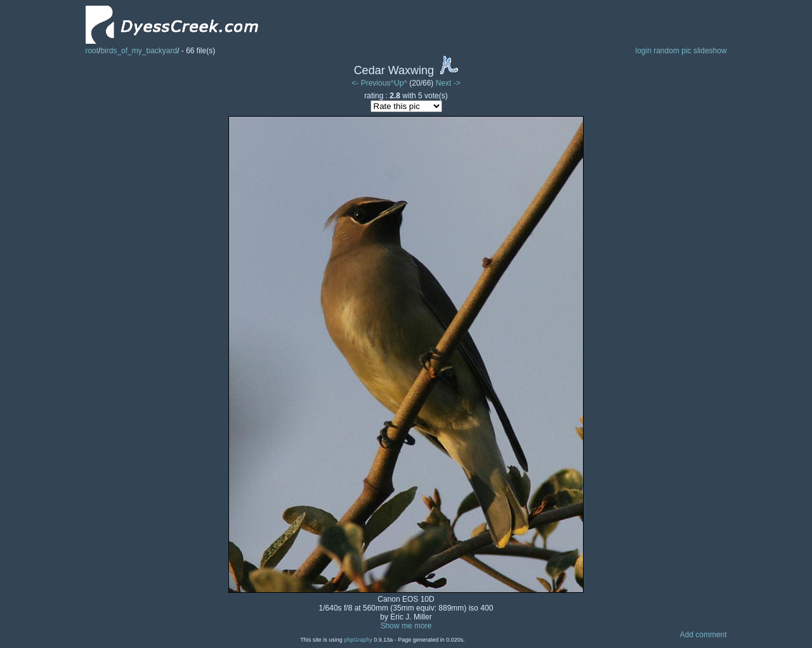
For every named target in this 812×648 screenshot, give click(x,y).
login (643, 51)
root (92, 51)
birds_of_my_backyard (139, 51)
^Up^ (399, 83)
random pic (672, 51)
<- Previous (371, 83)
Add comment (704, 635)
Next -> (448, 83)
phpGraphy (358, 640)
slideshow (710, 51)
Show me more (406, 626)
